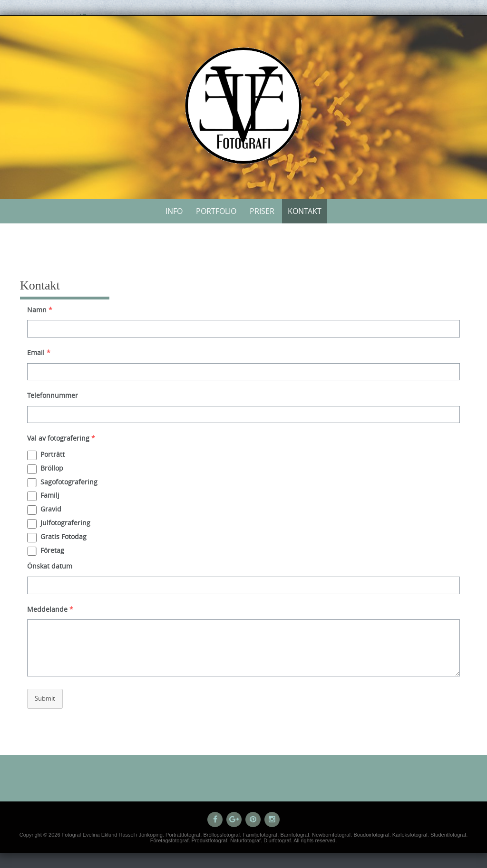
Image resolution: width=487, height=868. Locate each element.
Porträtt (53, 454)
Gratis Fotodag (63, 536)
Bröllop (52, 468)
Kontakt (305, 211)
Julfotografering (65, 523)
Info (174, 211)
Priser (262, 211)
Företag (52, 550)
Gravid (51, 509)
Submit (45, 698)
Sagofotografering (69, 482)
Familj (50, 495)
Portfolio (216, 211)
